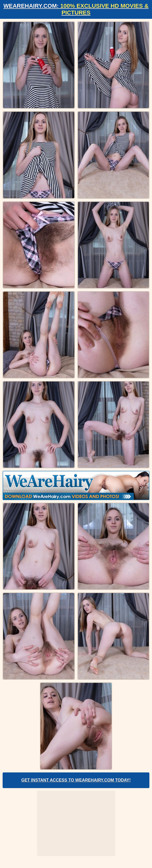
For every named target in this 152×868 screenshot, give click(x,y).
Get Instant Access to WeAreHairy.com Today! (76, 780)
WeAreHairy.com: (76, 9)
